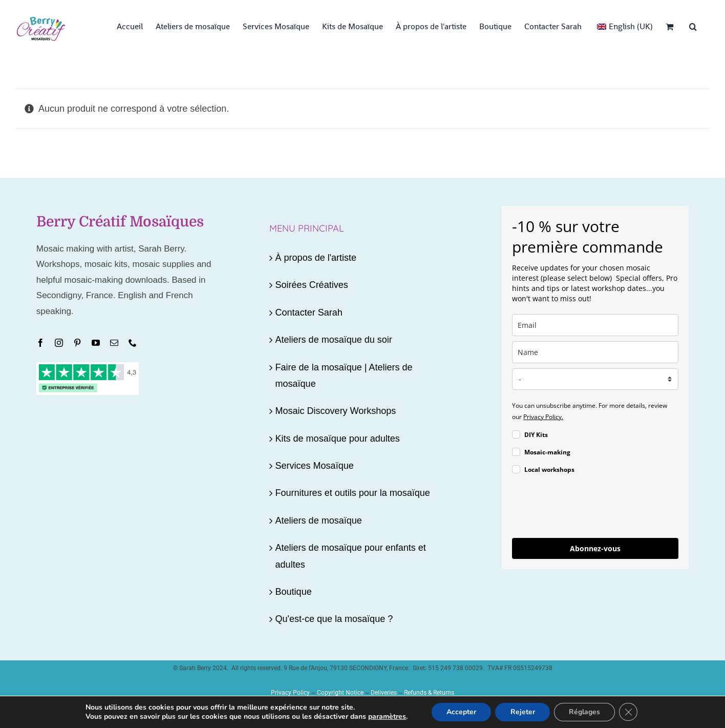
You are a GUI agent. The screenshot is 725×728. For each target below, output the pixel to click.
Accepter (460, 712)
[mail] (114, 343)
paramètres (386, 717)
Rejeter (522, 712)
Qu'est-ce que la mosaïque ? (334, 619)
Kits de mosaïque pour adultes (338, 439)
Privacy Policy (290, 693)
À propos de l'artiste (316, 258)
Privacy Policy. (543, 417)
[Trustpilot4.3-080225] (88, 367)
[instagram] (59, 343)
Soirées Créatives (312, 285)
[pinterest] (77, 343)
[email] (595, 325)
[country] (595, 379)
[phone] (133, 343)
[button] (693, 26)
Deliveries (384, 693)
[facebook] (40, 343)
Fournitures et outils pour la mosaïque (353, 493)
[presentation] (590, 508)
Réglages (585, 712)
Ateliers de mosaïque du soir (334, 340)
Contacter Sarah (309, 313)
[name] (595, 352)
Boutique (294, 592)
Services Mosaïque (315, 466)
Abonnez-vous (595, 548)
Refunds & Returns (429, 693)
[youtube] (96, 343)
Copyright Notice (340, 693)
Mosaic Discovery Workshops (336, 411)
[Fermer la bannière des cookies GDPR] (629, 712)
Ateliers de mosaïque (319, 521)
